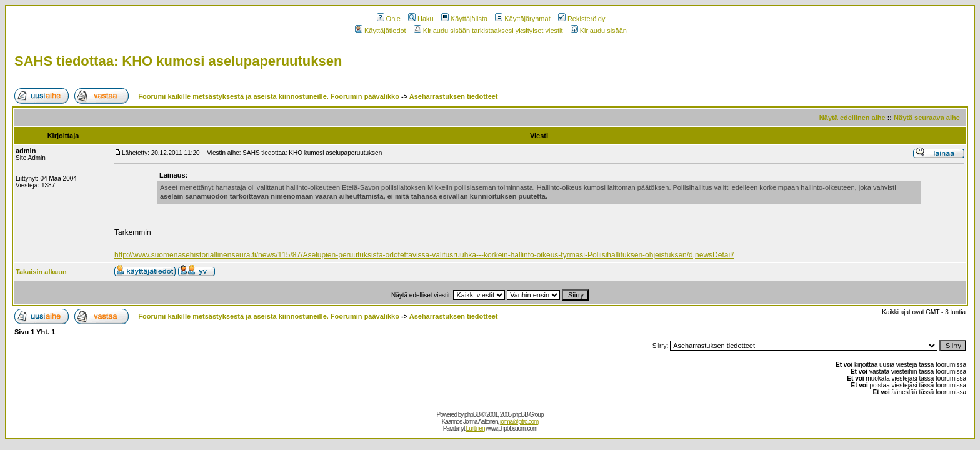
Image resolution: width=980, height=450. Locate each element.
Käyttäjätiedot (381, 31)
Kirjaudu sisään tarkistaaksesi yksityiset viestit (488, 31)
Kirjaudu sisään (599, 31)
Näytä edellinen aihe (852, 117)
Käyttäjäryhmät (522, 19)
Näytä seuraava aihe (927, 117)
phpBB (472, 415)
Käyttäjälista (464, 19)
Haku (421, 19)
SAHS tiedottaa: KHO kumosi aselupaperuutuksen (178, 61)
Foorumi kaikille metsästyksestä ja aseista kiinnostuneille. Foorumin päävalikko (269, 96)
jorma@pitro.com (519, 422)
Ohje (389, 19)
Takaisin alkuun (41, 272)
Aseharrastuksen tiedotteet (454, 96)
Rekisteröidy (582, 19)
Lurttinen (476, 428)
